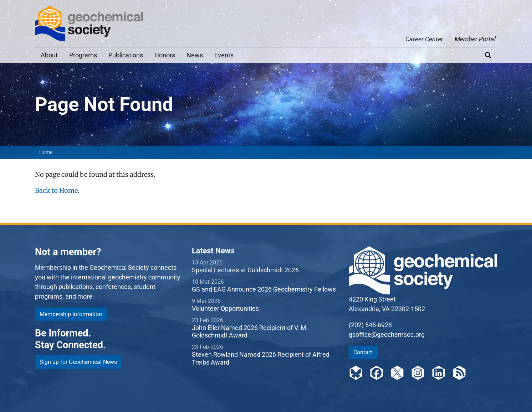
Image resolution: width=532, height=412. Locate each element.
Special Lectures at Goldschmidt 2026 (245, 270)
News (195, 55)
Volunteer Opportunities (225, 308)
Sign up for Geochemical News (78, 362)
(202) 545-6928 (370, 325)
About (49, 55)
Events (224, 55)
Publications (126, 55)
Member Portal (475, 39)
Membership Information (71, 314)
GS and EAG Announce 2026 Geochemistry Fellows (264, 289)
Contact (363, 352)
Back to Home (56, 190)
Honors (165, 55)
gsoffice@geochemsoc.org (387, 334)
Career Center (424, 39)
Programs (83, 55)
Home (46, 152)
